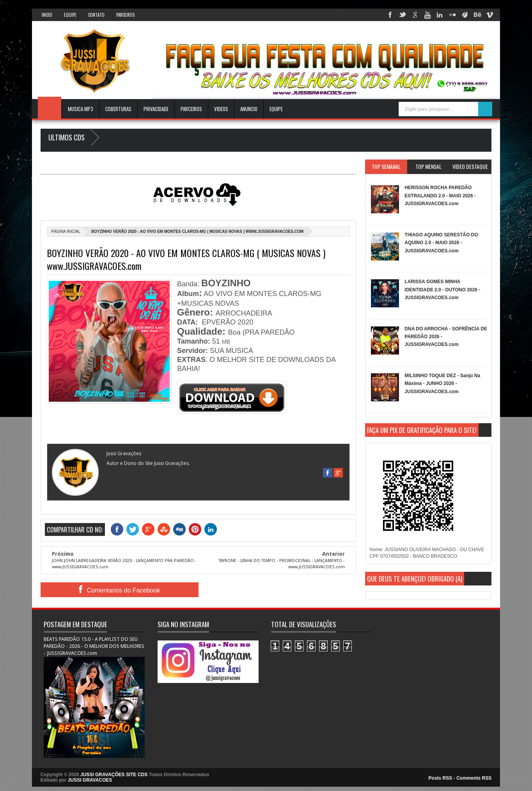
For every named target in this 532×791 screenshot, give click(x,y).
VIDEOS (221, 109)
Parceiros (125, 15)
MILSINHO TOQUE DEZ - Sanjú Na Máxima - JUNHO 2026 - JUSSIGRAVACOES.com (442, 384)
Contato (96, 15)
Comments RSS (474, 778)
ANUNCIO (249, 109)
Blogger (296, 149)
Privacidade (156, 109)
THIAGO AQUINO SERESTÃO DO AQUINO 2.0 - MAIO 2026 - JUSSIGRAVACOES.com (441, 243)
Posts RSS (441, 778)
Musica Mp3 (81, 109)
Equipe (70, 15)
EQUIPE (276, 109)
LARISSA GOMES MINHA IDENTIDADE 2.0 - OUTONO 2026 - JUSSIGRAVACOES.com (442, 290)
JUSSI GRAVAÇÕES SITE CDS (114, 775)
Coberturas (118, 109)
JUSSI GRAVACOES (90, 780)
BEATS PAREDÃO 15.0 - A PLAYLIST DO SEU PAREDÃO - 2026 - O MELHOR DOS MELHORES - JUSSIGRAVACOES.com (94, 646)
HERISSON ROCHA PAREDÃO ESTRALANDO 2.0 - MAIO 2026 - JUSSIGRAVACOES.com (440, 196)
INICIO (47, 15)
